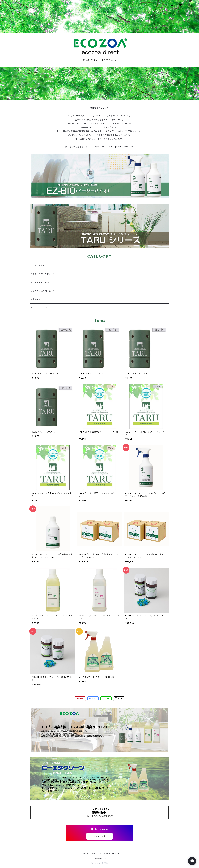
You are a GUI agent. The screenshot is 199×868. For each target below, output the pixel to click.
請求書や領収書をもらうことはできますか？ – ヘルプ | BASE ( (94, 147)
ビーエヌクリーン (39, 308)
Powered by (100, 863)
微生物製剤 (36, 299)
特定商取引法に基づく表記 (111, 854)
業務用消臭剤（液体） (41, 282)
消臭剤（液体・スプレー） (43, 274)
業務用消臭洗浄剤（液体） (43, 291)
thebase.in (128, 147)
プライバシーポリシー (87, 854)
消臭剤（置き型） (39, 266)
